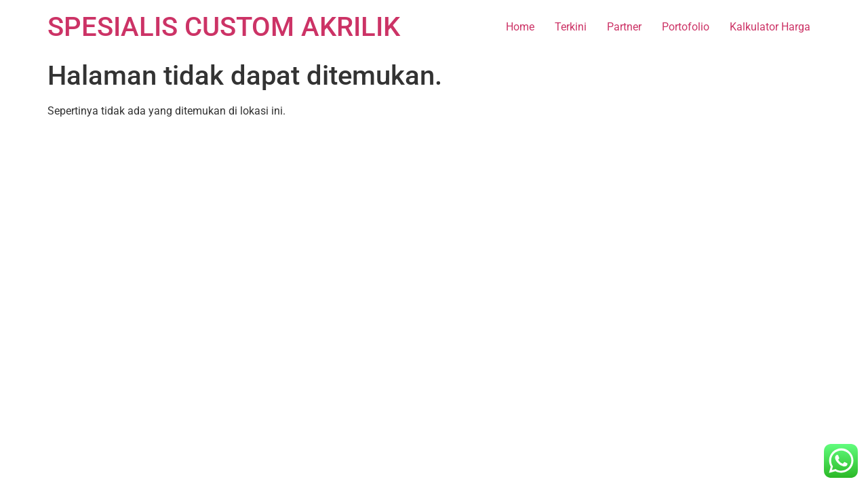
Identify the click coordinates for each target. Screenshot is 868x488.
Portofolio (686, 27)
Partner (624, 27)
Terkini (571, 27)
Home (520, 27)
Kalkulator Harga (770, 27)
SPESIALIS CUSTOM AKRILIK (224, 27)
